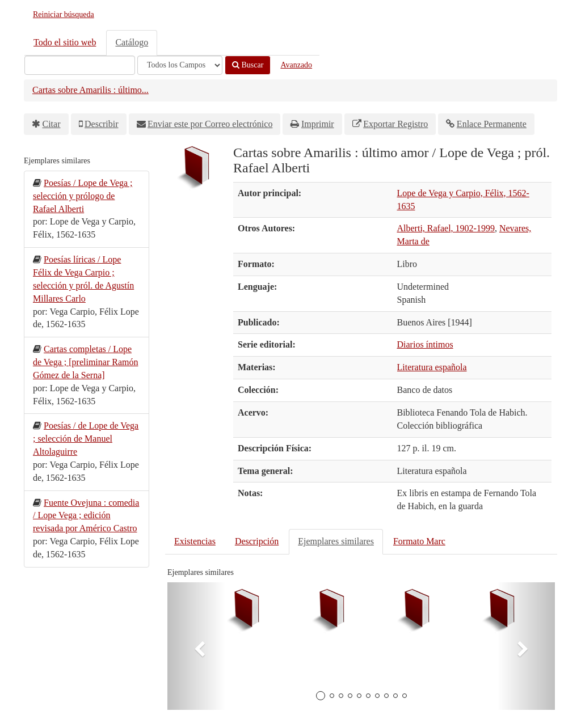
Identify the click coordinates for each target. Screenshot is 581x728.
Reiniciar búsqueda (64, 14)
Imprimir (318, 124)
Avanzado (296, 65)
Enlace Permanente (492, 124)
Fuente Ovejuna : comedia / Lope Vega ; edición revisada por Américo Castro (86, 516)
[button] (196, 646)
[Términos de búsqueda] (80, 65)
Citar (52, 124)
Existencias (195, 541)
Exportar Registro (395, 124)
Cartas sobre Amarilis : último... (90, 90)
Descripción (257, 541)
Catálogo (132, 42)
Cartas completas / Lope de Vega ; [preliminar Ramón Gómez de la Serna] (85, 362)
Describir (102, 124)
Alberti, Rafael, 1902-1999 (446, 228)
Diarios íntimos (425, 344)
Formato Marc (419, 541)
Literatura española (432, 367)
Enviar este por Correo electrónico (210, 124)
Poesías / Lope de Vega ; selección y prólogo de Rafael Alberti (83, 196)
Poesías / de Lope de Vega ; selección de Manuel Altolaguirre (86, 439)
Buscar (248, 65)
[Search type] (180, 65)
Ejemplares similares (336, 541)
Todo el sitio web (65, 42)
